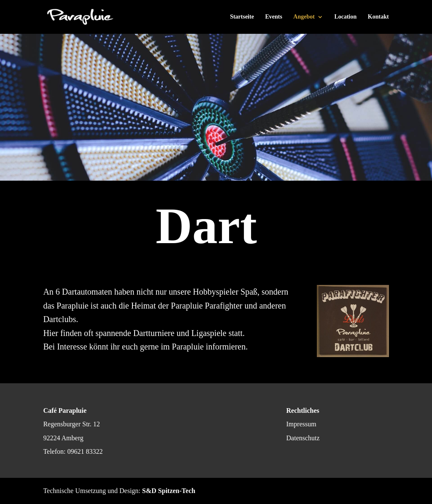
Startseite (242, 17)
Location (345, 17)
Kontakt (378, 17)
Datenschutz (303, 438)
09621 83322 (85, 451)
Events (273, 17)
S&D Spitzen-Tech (169, 491)
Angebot (304, 17)
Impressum (301, 424)
